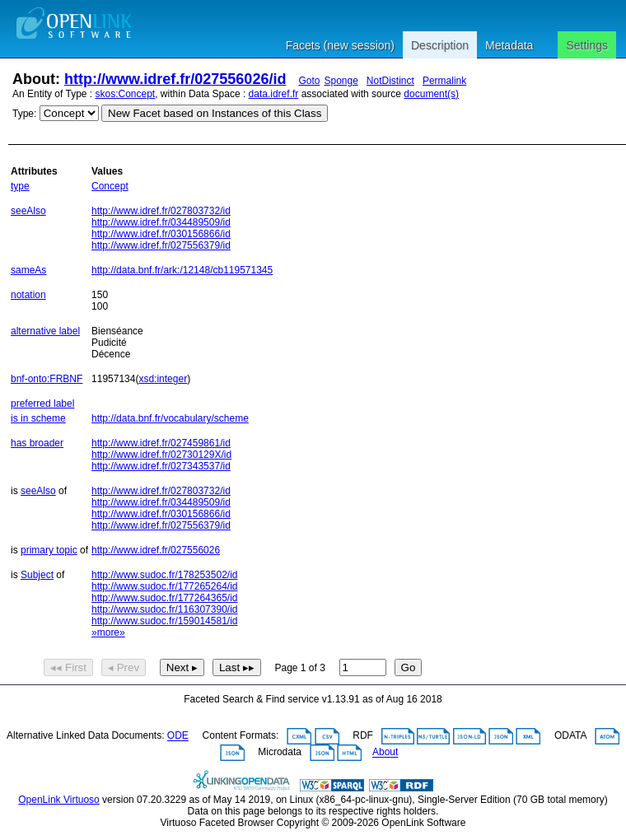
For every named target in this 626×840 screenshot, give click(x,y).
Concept (110, 186)
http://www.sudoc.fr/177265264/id (164, 586)
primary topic (49, 550)
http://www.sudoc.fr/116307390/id (164, 609)
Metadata (509, 45)
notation (28, 295)
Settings (587, 45)
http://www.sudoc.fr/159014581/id (164, 621)
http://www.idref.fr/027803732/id (161, 211)
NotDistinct (390, 81)
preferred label (42, 404)
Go (409, 667)
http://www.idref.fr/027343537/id (161, 466)
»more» (108, 632)
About (385, 753)
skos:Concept (126, 94)
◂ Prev (124, 667)
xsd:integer (163, 379)
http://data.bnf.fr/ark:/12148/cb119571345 (182, 270)
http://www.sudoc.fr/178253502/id (164, 575)
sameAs (28, 270)
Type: (24, 114)
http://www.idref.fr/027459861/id (161, 443)
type (20, 186)
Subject (37, 575)
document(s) (431, 94)
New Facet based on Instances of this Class (215, 113)
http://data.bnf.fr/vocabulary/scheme (170, 418)
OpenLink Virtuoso (59, 800)
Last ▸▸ (237, 667)
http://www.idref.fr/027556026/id (175, 79)
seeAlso (28, 211)
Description (440, 45)
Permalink (444, 81)
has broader (37, 443)
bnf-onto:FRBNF (47, 379)
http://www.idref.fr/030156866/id (161, 234)
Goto (309, 81)
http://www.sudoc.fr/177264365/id (164, 598)
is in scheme (38, 418)
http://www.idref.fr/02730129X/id (161, 455)
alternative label (45, 331)
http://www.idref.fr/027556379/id (161, 245)
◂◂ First (68, 667)
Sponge (341, 81)
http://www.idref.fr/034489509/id (161, 222)
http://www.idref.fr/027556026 (156, 550)
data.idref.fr (274, 94)
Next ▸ (182, 667)
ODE (178, 736)
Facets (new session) (340, 45)
